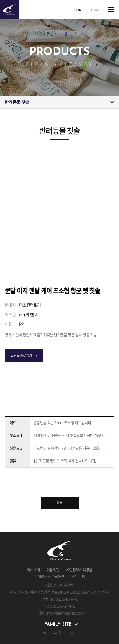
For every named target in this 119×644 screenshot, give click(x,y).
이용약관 (53, 570)
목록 (60, 503)
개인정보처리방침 (79, 570)
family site (58, 624)
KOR (77, 10)
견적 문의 (78, 577)
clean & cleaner (10, 10)
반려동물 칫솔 (17, 102)
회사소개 (33, 570)
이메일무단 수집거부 (50, 577)
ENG (95, 10)
